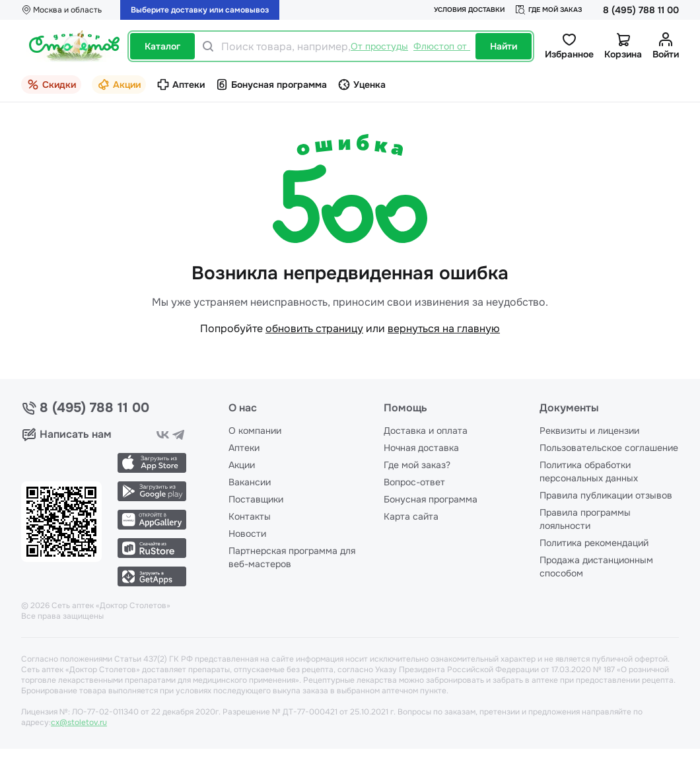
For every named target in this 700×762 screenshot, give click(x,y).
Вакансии (250, 482)
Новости (247, 534)
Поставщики (256, 499)
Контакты (250, 516)
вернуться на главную (444, 329)
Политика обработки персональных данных (589, 471)
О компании (255, 431)
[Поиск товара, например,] (346, 46)
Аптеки (244, 448)
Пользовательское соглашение (609, 448)
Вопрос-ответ (414, 482)
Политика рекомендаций (594, 543)
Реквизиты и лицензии (589, 431)
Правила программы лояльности (585, 519)
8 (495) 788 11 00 (641, 10)
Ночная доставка (421, 448)
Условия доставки (469, 10)
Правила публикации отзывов (606, 495)
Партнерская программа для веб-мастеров (292, 557)
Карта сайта (411, 516)
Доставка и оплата (426, 431)
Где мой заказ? (417, 465)
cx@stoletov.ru (79, 722)
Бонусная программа (431, 499)
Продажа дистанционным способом (596, 567)
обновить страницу (314, 329)
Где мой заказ (548, 10)
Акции (242, 465)
